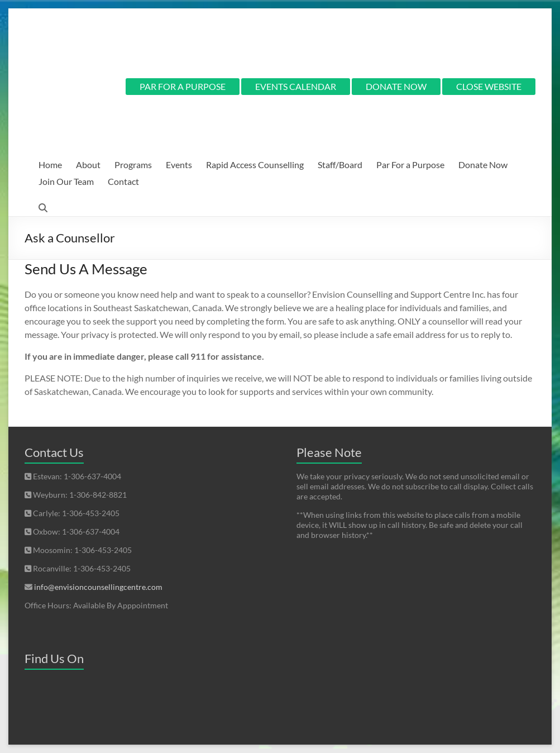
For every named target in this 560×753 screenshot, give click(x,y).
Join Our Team (66, 181)
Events (179, 165)
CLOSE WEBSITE (489, 86)
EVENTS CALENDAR (296, 86)
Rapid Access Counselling (255, 165)
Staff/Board (340, 165)
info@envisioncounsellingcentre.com (98, 587)
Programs (133, 165)
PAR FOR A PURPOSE (183, 86)
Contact (123, 181)
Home (50, 165)
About (88, 165)
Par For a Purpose (410, 165)
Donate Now (483, 165)
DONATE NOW (396, 86)
